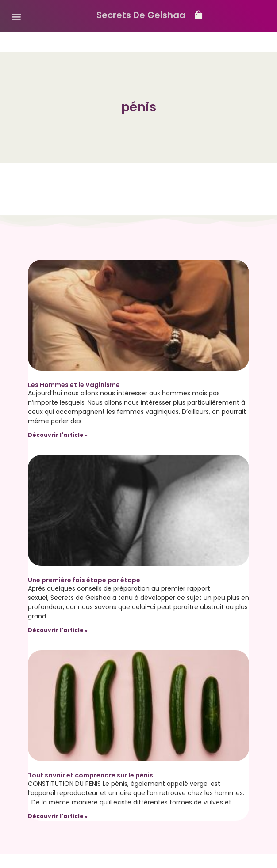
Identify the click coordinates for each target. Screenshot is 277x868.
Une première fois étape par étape (84, 580)
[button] (16, 16)
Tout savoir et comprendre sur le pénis (90, 775)
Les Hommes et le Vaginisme (74, 385)
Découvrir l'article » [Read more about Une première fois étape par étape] (58, 630)
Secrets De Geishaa (141, 15)
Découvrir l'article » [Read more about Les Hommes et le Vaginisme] (58, 435)
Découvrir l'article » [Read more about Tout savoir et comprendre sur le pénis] (58, 816)
